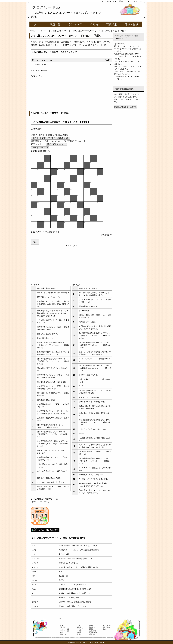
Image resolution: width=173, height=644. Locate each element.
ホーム (38, 24)
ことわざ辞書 (92, 631)
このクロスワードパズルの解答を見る (45, 232)
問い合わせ (80, 635)
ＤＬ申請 (79, 631)
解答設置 (79, 633)
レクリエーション (108, 625)
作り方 (94, 24)
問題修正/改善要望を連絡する (126, 107)
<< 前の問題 (36, 129)
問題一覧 (55, 24)
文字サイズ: (35, 144)
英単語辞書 (92, 627)
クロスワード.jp (46, 7)
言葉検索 (112, 24)
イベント (79, 625)
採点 (35, 242)
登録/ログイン (125, 1)
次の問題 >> (107, 235)
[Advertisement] (71, 94)
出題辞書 (91, 625)
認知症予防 (92, 635)
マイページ (139, 1)
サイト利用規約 (93, 633)
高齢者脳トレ (107, 627)
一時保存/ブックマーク (40, 148)
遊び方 (105, 629)
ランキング (75, 24)
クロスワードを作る (65, 631)
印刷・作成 (132, 24)
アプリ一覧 (63, 635)
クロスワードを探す (65, 629)
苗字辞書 (91, 629)
